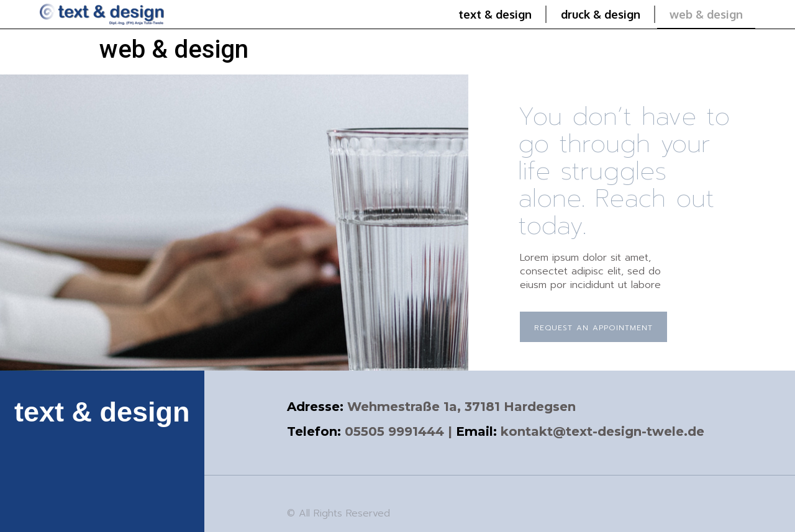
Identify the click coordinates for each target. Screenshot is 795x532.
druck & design (601, 14)
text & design (495, 14)
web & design (706, 14)
